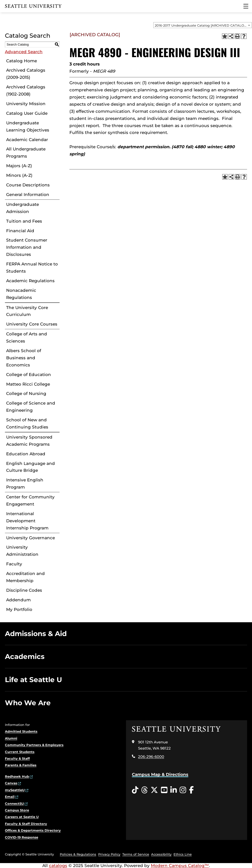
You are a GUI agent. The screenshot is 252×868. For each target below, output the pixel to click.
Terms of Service (136, 854)
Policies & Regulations (78, 854)
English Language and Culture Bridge (31, 467)
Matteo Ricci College (28, 384)
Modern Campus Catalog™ (180, 866)
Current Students (20, 752)
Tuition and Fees (24, 221)
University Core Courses (32, 324)
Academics (25, 656)
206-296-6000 (151, 757)
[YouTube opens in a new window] (164, 790)
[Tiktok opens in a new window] (135, 790)
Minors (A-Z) (19, 175)
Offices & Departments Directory (33, 830)
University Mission (26, 104)
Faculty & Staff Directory (26, 824)
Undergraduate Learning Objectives (28, 126)
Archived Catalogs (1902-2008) (26, 90)
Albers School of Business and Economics (24, 358)
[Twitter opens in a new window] (154, 790)
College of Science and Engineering (31, 407)
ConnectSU (14, 803)
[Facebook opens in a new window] (191, 790)
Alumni (11, 738)
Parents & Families (21, 765)
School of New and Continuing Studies (27, 423)
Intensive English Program (25, 483)
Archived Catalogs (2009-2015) (26, 74)
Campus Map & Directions (160, 774)
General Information (28, 195)
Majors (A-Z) (19, 166)
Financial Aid (20, 231)
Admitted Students (21, 731)
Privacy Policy (109, 854)
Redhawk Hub (17, 776)
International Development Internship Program (27, 521)
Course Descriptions (28, 185)
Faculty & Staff (17, 758)
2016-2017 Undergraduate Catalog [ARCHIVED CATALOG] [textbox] (201, 25)
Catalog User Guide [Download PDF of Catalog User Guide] (27, 113)
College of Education (29, 375)
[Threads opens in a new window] (144, 790)
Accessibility (161, 854)
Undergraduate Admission (23, 208)
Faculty (14, 564)
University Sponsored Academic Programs (29, 441)
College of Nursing (26, 393)
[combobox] (203, 25)
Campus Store (17, 810)
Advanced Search (24, 52)
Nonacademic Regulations (21, 294)
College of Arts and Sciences (27, 337)
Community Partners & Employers (34, 745)
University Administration (22, 551)
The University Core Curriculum (27, 311)
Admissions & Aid (36, 634)
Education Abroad (26, 454)
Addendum (18, 600)
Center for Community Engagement (30, 500)
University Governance (31, 538)
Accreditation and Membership (25, 577)
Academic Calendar (27, 140)
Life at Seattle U (33, 680)
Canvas (11, 783)
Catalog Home (22, 61)
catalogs (58, 866)
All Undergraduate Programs (26, 153)
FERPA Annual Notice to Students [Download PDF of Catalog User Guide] (32, 268)
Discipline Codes (24, 590)
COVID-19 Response (22, 837)
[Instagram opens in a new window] (183, 790)
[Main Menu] (246, 6)
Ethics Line (183, 854)
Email (10, 797)
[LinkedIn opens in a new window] (173, 790)
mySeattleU (15, 790)
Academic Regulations (30, 281)
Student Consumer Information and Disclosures (27, 247)
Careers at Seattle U (22, 817)
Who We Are (28, 703)
